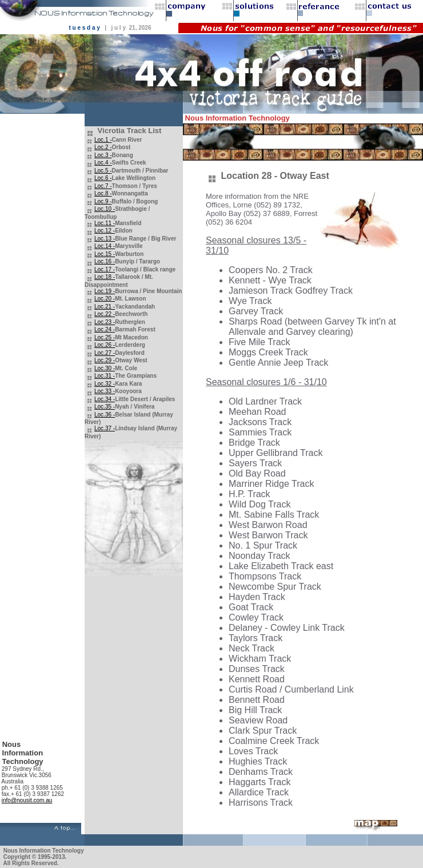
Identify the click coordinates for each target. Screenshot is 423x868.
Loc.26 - (105, 345)
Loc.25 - (105, 337)
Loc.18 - (105, 277)
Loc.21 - (105, 307)
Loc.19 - (105, 291)
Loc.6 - (103, 178)
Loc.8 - (103, 193)
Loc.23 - (105, 322)
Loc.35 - (105, 407)
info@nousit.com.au (27, 800)
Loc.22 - (105, 314)
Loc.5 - (103, 171)
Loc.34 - (105, 399)
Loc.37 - (105, 428)
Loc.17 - (105, 269)
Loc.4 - (103, 163)
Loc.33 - (105, 391)
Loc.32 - (105, 384)
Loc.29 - (105, 360)
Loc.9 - (103, 201)
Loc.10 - (105, 209)
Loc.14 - (105, 246)
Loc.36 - (105, 415)
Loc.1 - (103, 140)
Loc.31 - (105, 376)
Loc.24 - (105, 329)
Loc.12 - (105, 231)
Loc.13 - (105, 239)
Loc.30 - (105, 368)
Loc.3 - (103, 155)
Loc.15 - (105, 254)
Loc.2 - (103, 147)
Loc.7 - (103, 186)
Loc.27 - (105, 353)
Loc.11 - (105, 223)
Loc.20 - (105, 299)
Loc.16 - (105, 261)
